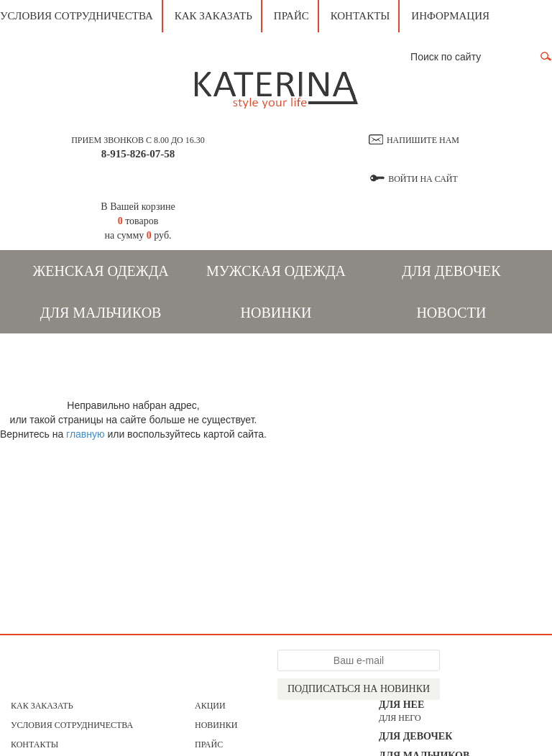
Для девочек (451, 271)
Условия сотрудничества (77, 16)
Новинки (276, 313)
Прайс (291, 16)
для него (400, 718)
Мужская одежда (276, 271)
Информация (450, 16)
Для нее (401, 705)
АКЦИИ (210, 706)
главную (85, 434)
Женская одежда (100, 271)
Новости (451, 313)
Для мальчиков (101, 313)
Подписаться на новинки (359, 689)
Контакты (360, 16)
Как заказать (213, 16)
